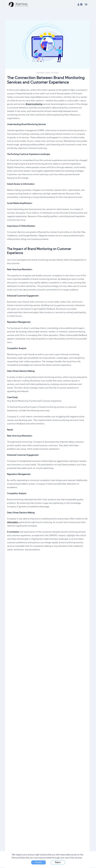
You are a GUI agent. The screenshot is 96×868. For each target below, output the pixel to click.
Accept (39, 862)
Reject (58, 862)
